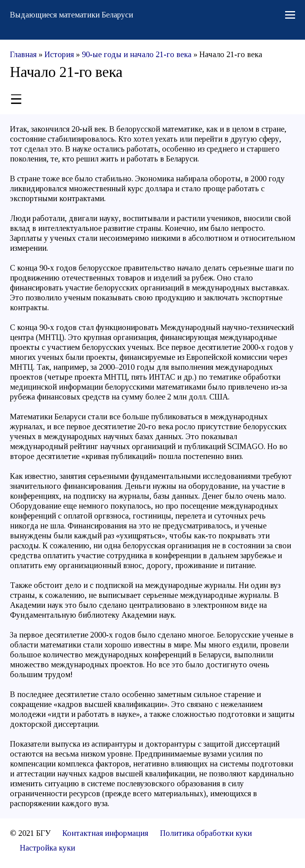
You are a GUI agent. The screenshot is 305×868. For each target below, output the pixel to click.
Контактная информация (105, 833)
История (59, 54)
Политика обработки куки (206, 833)
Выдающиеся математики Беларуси (71, 15)
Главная (23, 54)
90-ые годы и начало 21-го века (137, 54)
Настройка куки (47, 848)
